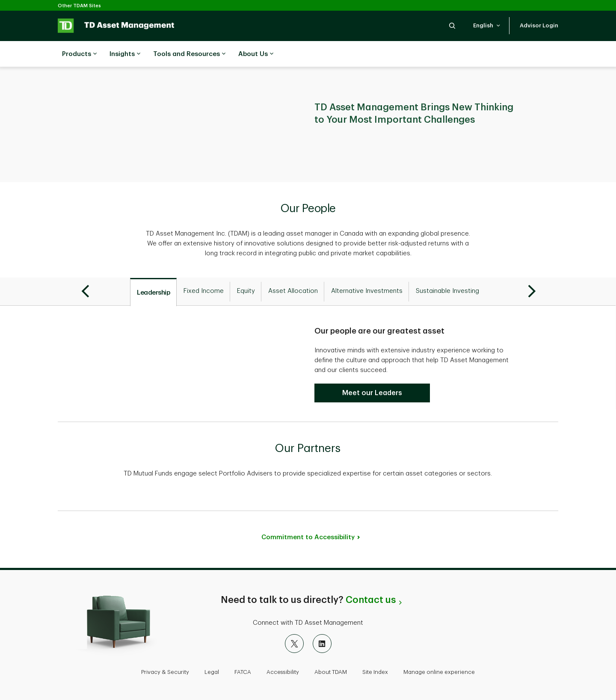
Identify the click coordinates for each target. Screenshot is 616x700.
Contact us (371, 600)
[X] (294, 644)
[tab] (153, 292)
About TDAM (331, 672)
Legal (212, 672)
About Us (256, 54)
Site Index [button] (375, 672)
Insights (125, 54)
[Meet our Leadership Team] (372, 393)
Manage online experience (439, 672)
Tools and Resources (189, 54)
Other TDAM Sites (79, 6)
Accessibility (283, 672)
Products (79, 54)
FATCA (243, 672)
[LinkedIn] (322, 644)
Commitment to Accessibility (308, 537)
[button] (452, 25)
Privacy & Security (165, 672)
